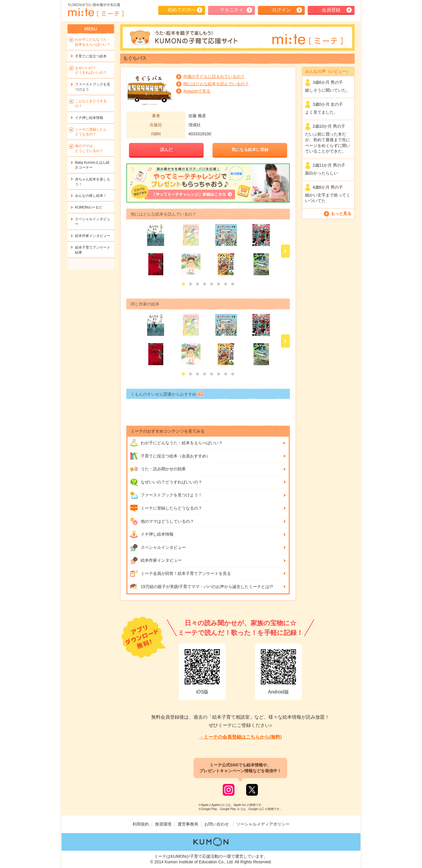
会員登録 (331, 10)
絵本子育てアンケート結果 (93, 250)
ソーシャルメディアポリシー (263, 824)
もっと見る (341, 213)
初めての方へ (182, 10)
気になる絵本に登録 (250, 150)
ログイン (281, 10)
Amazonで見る (197, 91)
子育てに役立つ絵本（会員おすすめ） (170, 456)
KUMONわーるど (89, 207)
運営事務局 (188, 824)
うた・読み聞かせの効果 (158, 469)
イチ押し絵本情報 (152, 534)
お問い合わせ (217, 824)
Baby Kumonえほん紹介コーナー (92, 165)
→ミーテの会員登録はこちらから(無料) (240, 737)
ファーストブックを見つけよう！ (166, 495)
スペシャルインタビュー (158, 548)
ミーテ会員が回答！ (180, 574)
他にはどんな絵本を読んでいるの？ (216, 84)
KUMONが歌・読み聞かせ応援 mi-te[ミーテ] (96, 10)
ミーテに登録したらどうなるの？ (166, 508)
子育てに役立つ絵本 (91, 56)
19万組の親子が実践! (201, 587)
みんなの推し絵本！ (91, 196)
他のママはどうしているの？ (162, 521)
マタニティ (232, 10)
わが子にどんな (176, 443)
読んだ (166, 150)
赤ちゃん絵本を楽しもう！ (93, 182)
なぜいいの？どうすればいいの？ (166, 482)
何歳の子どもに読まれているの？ (214, 76)
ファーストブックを (93, 87)
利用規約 (141, 824)
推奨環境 (163, 824)
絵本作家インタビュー (156, 561)
